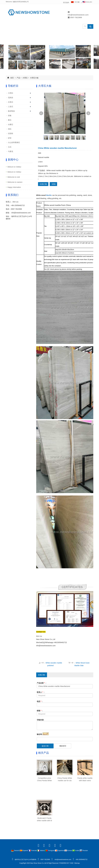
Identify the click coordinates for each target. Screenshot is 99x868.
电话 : (40, 701)
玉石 (10, 147)
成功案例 (55, 34)
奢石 (10, 120)
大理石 (25, 78)
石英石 (11, 102)
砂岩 (10, 138)
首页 (12, 78)
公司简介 (28, 34)
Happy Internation (14, 187)
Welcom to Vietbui (14, 167)
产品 (42, 34)
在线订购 (85, 34)
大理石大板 (34, 78)
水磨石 (11, 124)
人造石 (11, 107)
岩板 (10, 116)
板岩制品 (11, 111)
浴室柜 (11, 133)
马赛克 (11, 151)
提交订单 (45, 746)
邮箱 (53, 184)
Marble (49, 195)
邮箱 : (40, 711)
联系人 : (41, 692)
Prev (41, 113)
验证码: (40, 734)
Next (88, 113)
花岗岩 (11, 98)
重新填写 (63, 746)
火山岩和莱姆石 (14, 142)
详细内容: (41, 720)
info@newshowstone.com (78, 15)
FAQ (11, 40)
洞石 (10, 129)
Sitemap (77, 863)
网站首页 (13, 34)
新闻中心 (70, 34)
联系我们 (25, 40)
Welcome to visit (14, 177)
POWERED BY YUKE (67, 863)
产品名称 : (42, 683)
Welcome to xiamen (15, 182)
